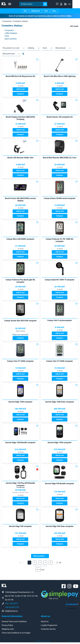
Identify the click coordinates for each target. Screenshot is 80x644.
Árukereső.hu (72, 610)
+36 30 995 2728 (12, 609)
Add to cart (20, 89)
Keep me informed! (20, 335)
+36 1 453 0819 (11, 605)
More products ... (40, 557)
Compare (20, 94)
